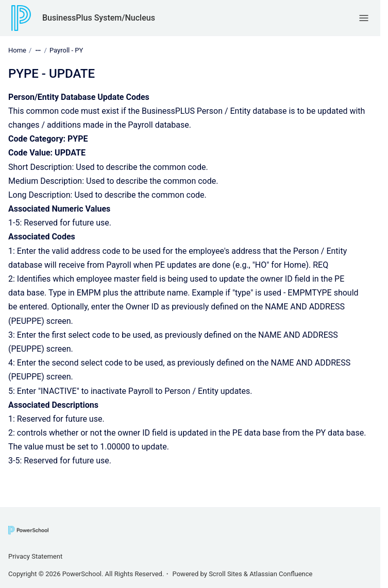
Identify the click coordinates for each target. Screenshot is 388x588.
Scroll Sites (225, 574)
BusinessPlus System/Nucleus (99, 18)
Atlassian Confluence (281, 574)
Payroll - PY (66, 50)
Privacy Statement (35, 556)
